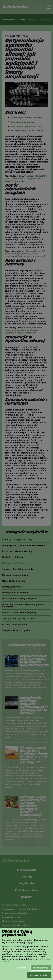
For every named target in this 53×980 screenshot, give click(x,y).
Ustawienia (21, 968)
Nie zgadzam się (41, 968)
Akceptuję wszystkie (39, 975)
